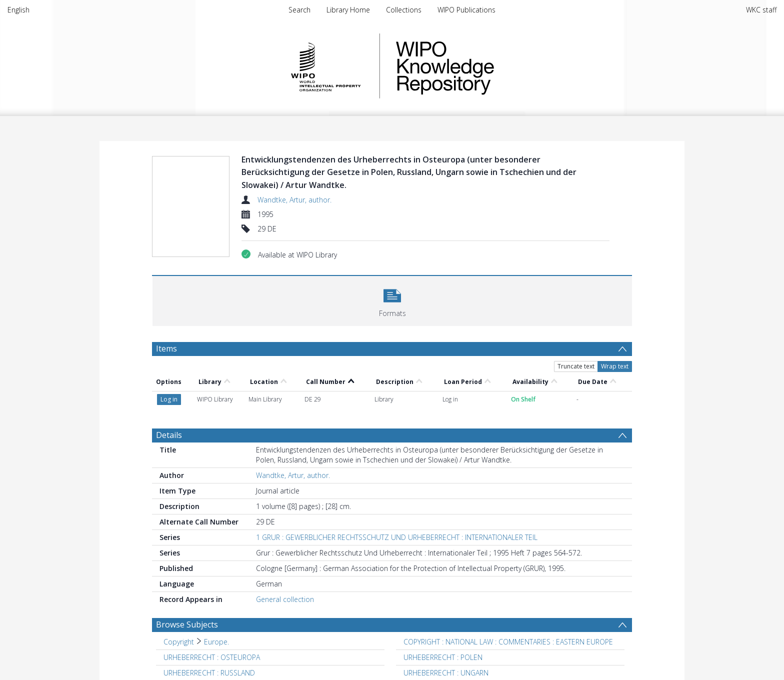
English (18, 10)
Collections (404, 10)
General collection (285, 599)
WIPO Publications (466, 10)
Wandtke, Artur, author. (294, 200)
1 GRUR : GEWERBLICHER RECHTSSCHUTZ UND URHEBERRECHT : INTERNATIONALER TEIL (397, 537)
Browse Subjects (187, 624)
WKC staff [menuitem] (761, 10)
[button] (392, 300)
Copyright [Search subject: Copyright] (179, 642)
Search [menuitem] (299, 10)
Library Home (348, 10)
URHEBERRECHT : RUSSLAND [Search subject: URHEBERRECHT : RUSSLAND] (209, 673)
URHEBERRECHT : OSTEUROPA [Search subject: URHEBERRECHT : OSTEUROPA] (212, 657)
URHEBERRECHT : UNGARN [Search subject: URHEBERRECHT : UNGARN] (446, 673)
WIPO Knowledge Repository (486, 66)
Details (169, 435)
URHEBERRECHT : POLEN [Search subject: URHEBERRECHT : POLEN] (443, 657)
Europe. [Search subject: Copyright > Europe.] (216, 642)
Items (166, 348)
